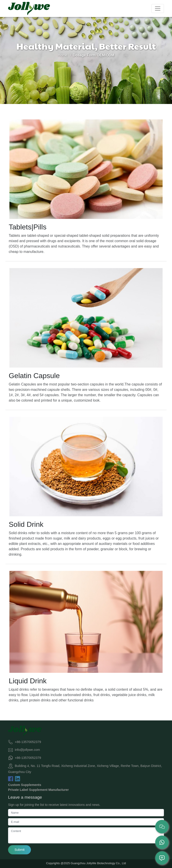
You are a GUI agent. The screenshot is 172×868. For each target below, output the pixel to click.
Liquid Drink (28, 681)
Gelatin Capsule (34, 376)
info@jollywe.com (27, 750)
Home (63, 55)
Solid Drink (26, 524)
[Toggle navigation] (158, 8)
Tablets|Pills (28, 227)
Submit (20, 850)
